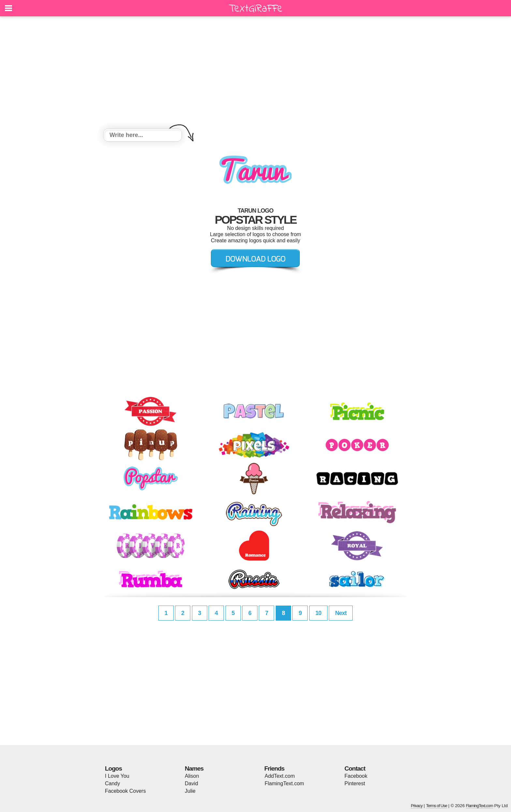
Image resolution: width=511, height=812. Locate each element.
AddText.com (280, 776)
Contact (355, 768)
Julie (190, 791)
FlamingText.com (284, 783)
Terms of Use (437, 806)
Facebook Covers (125, 791)
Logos (113, 768)
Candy (112, 783)
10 (318, 613)
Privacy (417, 806)
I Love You (117, 776)
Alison (192, 776)
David (191, 783)
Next (341, 613)
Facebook (356, 776)
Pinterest (355, 783)
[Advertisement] (255, 73)
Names (194, 768)
